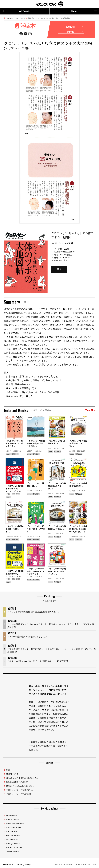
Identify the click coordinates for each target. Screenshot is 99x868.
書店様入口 (74, 27)
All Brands (16, 11)
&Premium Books (14, 848)
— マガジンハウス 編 (63, 243)
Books (23, 18)
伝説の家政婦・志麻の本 (17, 782)
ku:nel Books (12, 840)
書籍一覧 (31, 18)
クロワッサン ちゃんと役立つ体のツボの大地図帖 (53, 18)
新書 (8, 770)
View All (90, 410)
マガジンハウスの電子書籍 (18, 794)
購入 (59, 270)
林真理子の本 (12, 774)
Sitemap (7, 865)
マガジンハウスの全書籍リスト (21, 790)
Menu (84, 11)
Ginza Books (12, 832)
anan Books (12, 816)
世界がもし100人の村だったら (20, 786)
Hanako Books (13, 836)
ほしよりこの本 (23, 778)
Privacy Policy (24, 865)
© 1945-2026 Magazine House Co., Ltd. (74, 865)
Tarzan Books (12, 851)
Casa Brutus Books (15, 824)
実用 (66, 261)
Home (17, 18)
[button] (43, 226)
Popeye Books (13, 844)
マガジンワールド (49, 4)
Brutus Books (12, 820)
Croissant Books (14, 828)
